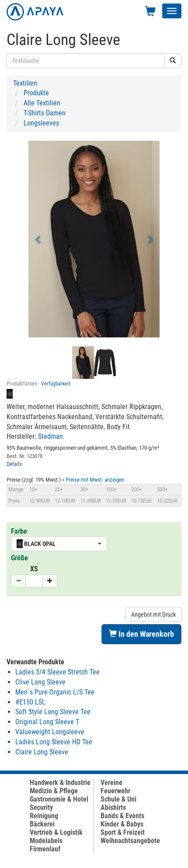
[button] (38, 239)
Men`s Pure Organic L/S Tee (55, 692)
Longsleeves (41, 123)
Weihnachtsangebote (130, 841)
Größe (19, 558)
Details (14, 464)
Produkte (36, 93)
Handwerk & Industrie (60, 783)
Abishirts (113, 807)
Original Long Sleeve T (47, 722)
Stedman (50, 436)
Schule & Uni (118, 799)
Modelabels (46, 841)
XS (34, 569)
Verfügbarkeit (56, 384)
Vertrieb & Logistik (56, 832)
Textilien (25, 83)
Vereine (111, 783)
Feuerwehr (115, 791)
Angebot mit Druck (153, 615)
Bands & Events (122, 816)
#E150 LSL (30, 702)
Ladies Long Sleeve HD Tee (54, 742)
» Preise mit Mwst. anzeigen (93, 480)
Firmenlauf (45, 849)
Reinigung (44, 816)
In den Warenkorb (141, 634)
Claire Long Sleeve (42, 752)
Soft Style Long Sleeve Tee (53, 712)
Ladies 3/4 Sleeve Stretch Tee (57, 672)
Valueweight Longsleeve (50, 732)
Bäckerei (42, 824)
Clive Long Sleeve (40, 682)
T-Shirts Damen (45, 113)
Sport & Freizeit (123, 832)
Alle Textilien (42, 103)
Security (41, 807)
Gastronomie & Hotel (59, 799)
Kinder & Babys (122, 824)
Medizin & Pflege (54, 791)
